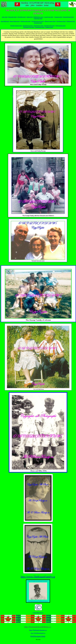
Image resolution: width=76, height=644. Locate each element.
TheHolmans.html (40, 27)
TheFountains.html (60, 26)
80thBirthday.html (38, 17)
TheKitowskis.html (25, 21)
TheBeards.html (71, 21)
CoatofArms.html (48, 17)
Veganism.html (58, 17)
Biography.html (12, 17)
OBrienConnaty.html (50, 21)
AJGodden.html (22, 17)
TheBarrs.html (49, 27)
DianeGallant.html (15, 21)
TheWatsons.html (61, 21)
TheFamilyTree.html (29, 27)
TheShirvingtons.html (16, 26)
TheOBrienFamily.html (37, 21)
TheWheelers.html (38, 26)
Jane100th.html (5, 21)
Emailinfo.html (38, 23)
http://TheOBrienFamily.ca (38, 633)
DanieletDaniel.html (68, 17)
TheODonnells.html (49, 26)
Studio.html (30, 17)
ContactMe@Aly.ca (38, 613)
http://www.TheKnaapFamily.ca (38, 577)
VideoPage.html (38, 19)
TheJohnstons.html (28, 26)
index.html (5, 17)
